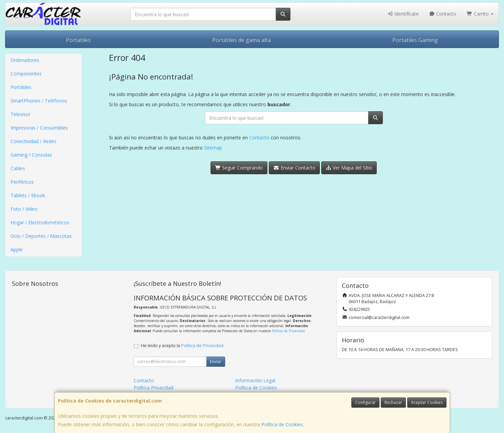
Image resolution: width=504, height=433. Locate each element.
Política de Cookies (282, 424)
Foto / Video (24, 209)
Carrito (480, 14)
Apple (17, 249)
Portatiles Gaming (415, 40)
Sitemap (213, 148)
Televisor (20, 114)
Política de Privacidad (288, 331)
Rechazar (393, 402)
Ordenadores (25, 60)
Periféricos (22, 182)
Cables (18, 168)
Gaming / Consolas (31, 155)
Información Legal (255, 380)
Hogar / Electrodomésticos (40, 222)
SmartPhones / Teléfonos (39, 101)
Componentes (26, 74)
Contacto (443, 14)
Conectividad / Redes (34, 141)
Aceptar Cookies (427, 402)
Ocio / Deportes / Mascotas (41, 236)
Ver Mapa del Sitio (349, 168)
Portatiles (78, 40)
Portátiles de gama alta (242, 40)
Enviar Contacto (294, 168)
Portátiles (21, 87)
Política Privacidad (154, 388)
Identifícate (403, 14)
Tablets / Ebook (28, 195)
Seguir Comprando (239, 168)
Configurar (365, 402)
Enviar (216, 361)
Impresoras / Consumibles (39, 128)
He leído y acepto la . (183, 346)
